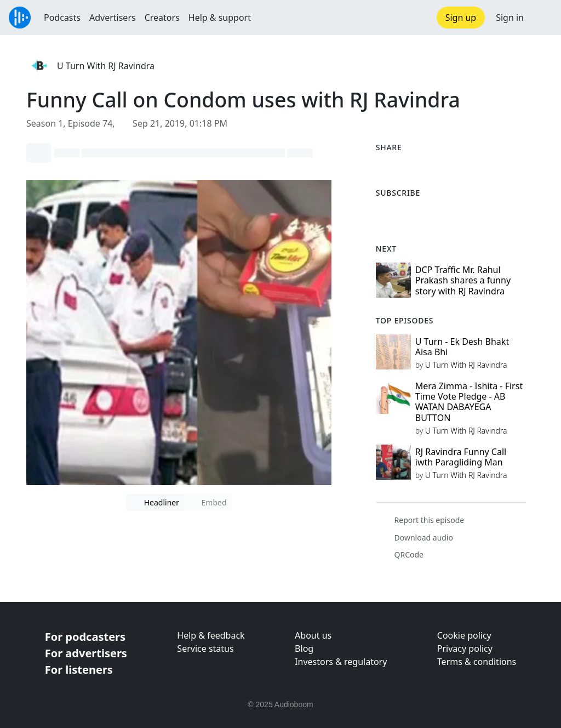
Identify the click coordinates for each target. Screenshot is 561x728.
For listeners (79, 670)
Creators (162, 18)
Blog (304, 649)
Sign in (510, 18)
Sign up (461, 18)
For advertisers (86, 653)
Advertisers (113, 18)
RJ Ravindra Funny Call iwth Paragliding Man (461, 457)
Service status (205, 649)
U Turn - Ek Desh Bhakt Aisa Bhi (462, 347)
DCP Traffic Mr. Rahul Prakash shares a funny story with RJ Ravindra (463, 280)
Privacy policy (465, 649)
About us (313, 635)
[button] (542, 18)
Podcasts (62, 18)
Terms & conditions (477, 662)
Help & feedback (211, 635)
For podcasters (85, 637)
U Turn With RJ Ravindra (106, 66)
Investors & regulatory (341, 662)
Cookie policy (464, 635)
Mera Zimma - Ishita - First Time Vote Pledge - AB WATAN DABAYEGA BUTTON (469, 402)
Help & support (220, 18)
